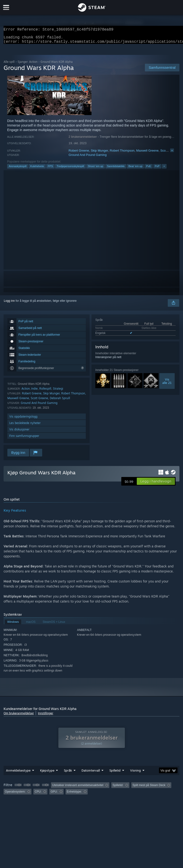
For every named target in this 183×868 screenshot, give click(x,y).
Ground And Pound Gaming (88, 158)
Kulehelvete (37, 169)
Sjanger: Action (28, 65)
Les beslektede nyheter (25, 426)
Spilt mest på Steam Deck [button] (149, 788)
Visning (135, 773)
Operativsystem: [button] (15, 794)
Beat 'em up (135, 169)
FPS (50, 169)
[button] (156, 484)
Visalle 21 (167, 384)
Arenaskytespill (18, 169)
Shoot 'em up (96, 169)
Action (26, 391)
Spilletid (115, 773)
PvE (148, 169)
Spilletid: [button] (118, 788)
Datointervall (91, 773)
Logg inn (9, 304)
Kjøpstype (47, 773)
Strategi (58, 391)
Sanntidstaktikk (116, 169)
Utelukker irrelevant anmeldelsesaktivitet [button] (78, 788)
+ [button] (164, 169)
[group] (91, 791)
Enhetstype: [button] (74, 794)
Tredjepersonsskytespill (70, 169)
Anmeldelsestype (18, 773)
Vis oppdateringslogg (23, 419)
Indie (34, 391)
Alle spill (9, 65)
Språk (68, 773)
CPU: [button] (38, 794)
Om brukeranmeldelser (19, 716)
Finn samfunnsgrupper (24, 439)
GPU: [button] (54, 794)
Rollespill (45, 391)
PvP (157, 169)
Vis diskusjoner (19, 432)
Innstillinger (46, 716)
